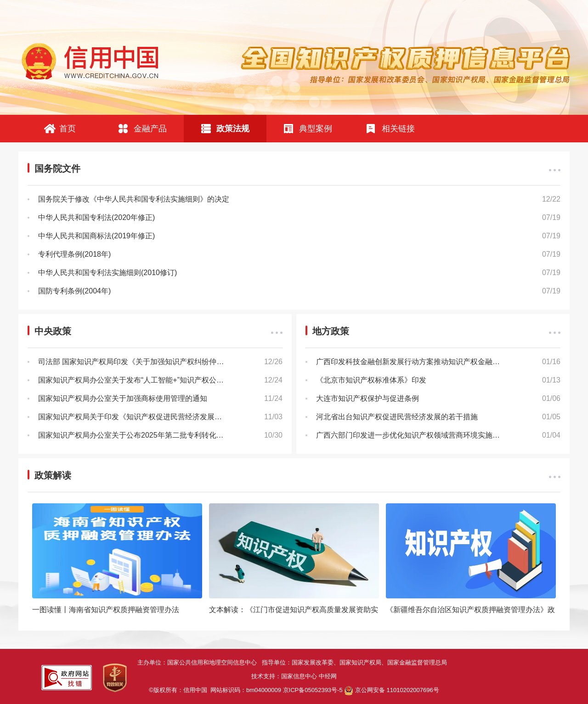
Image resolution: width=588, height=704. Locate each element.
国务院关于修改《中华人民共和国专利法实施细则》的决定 (134, 199)
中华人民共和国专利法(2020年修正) (96, 217)
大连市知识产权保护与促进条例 (367, 398)
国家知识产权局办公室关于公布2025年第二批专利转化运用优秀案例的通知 (160, 435)
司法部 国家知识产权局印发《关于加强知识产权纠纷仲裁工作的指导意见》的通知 (160, 362)
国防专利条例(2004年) (74, 291)
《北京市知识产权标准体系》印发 (371, 380)
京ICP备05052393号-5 (313, 690)
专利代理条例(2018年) (74, 254)
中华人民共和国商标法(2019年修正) (96, 236)
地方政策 (331, 331)
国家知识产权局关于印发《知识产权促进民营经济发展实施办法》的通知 (156, 417)
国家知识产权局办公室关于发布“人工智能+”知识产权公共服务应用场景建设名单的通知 (160, 380)
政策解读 (53, 475)
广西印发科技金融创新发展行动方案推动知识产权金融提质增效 (419, 362)
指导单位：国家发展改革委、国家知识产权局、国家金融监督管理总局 (356, 662)
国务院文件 (57, 169)
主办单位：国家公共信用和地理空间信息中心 (200, 662)
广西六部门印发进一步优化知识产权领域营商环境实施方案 (412, 435)
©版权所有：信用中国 (180, 690)
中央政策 (53, 331)
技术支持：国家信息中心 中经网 (294, 676)
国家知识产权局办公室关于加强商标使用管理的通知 (123, 398)
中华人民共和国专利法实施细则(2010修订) (107, 273)
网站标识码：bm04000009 (277, 690)
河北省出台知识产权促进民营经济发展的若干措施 (397, 417)
